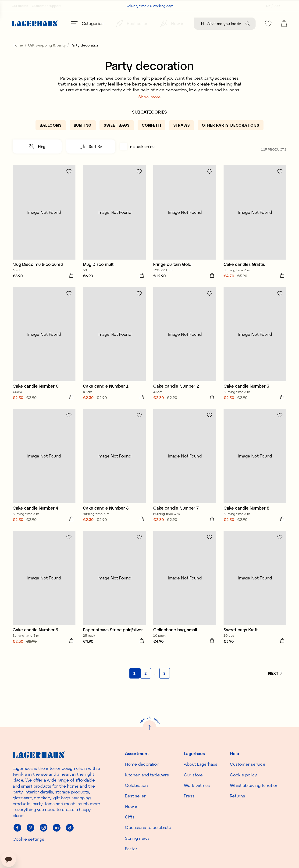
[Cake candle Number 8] (255, 477)
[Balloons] (51, 136)
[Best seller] (132, 24)
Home (18, 55)
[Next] (275, 684)
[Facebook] (17, 828)
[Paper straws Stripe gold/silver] (114, 598)
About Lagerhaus (201, 764)
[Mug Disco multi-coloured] (44, 233)
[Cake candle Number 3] (255, 355)
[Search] (248, 24)
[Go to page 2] (146, 684)
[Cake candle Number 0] (44, 355)
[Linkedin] (57, 828)
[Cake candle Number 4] (44, 477)
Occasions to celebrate (148, 828)
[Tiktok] (70, 828)
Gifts (130, 817)
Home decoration (142, 764)
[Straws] (182, 136)
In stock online (137, 157)
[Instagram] (43, 828)
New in (132, 806)
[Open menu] (87, 24)
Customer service (248, 764)
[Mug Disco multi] (114, 233)
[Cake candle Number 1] (114, 355)
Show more (149, 107)
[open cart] (284, 24)
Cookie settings (28, 839)
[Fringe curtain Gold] (185, 233)
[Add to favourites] (69, 182)
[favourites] (268, 24)
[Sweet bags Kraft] (255, 598)
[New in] (172, 24)
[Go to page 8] (165, 684)
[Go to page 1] (135, 684)
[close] (296, 38)
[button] (37, 157)
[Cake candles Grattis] (255, 233)
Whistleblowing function (254, 785)
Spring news (137, 838)
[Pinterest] (30, 828)
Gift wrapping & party (47, 55)
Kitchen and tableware (147, 775)
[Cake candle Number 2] (185, 355)
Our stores (20, 6)
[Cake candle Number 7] (185, 477)
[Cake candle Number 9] (44, 598)
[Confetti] (151, 136)
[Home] (35, 24)
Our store (193, 775)
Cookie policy (243, 775)
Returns (237, 796)
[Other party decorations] (230, 136)
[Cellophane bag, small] (185, 598)
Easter (131, 849)
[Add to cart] (71, 286)
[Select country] (272, 6)
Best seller (135, 796)
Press (189, 796)
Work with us (197, 785)
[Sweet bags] (117, 136)
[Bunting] (83, 136)
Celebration (136, 785)
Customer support (46, 6)
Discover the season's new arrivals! (150, 41)
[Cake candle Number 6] (114, 477)
